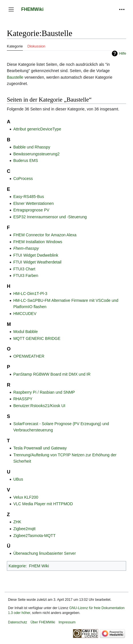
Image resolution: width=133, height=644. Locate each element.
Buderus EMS (25, 160)
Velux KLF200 (26, 497)
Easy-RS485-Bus (28, 197)
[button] (11, 9)
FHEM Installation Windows (38, 242)
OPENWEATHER (29, 356)
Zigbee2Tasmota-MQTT (34, 536)
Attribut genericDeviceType (37, 129)
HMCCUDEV (25, 314)
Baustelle (15, 77)
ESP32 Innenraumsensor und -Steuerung (50, 217)
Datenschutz (18, 622)
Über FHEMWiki (43, 622)
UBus (18, 479)
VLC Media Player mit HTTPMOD (43, 504)
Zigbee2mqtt (24, 529)
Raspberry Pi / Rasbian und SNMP (44, 392)
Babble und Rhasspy (32, 147)
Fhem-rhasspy (26, 248)
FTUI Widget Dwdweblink (36, 255)
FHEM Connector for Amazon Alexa (45, 235)
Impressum (67, 622)
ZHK (17, 522)
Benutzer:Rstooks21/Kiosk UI (39, 406)
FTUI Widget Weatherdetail (37, 262)
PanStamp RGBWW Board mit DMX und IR (52, 374)
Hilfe (123, 53)
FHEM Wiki (39, 566)
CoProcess (23, 179)
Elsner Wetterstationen (33, 203)
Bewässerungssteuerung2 (36, 154)
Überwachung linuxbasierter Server (44, 553)
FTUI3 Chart (24, 269)
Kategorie (17, 566)
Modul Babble (25, 332)
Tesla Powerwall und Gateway (40, 448)
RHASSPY (23, 399)
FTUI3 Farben (26, 276)
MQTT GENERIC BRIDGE (37, 338)
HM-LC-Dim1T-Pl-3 (30, 294)
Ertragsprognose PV (31, 210)
